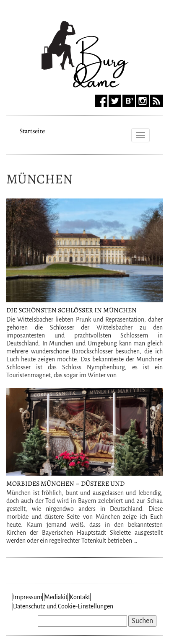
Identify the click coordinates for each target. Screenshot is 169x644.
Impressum (28, 597)
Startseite (32, 130)
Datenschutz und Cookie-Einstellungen (63, 606)
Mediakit (56, 597)
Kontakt (80, 597)
